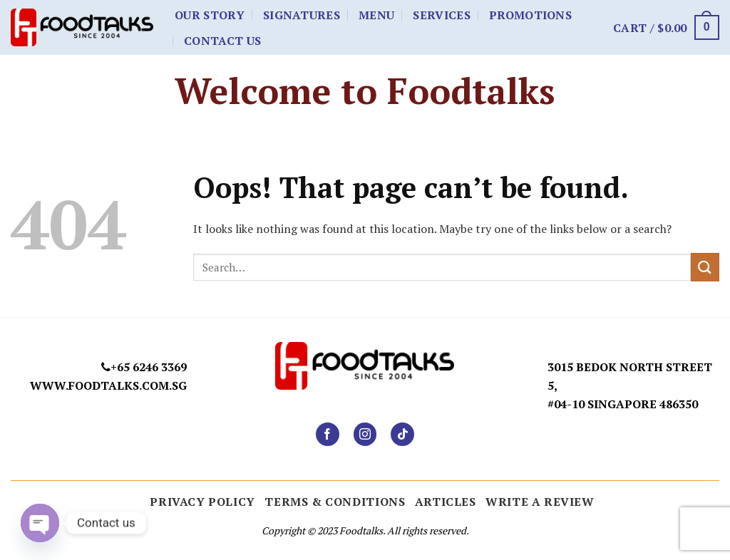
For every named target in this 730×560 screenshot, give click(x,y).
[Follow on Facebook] (328, 434)
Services (442, 15)
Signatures (302, 15)
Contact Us (222, 41)
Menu (376, 15)
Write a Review (540, 502)
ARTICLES (446, 502)
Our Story (210, 15)
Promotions (530, 15)
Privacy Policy (202, 502)
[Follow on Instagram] (365, 434)
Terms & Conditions (335, 502)
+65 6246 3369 (149, 367)
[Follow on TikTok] (402, 434)
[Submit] (705, 267)
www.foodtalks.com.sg (108, 385)
